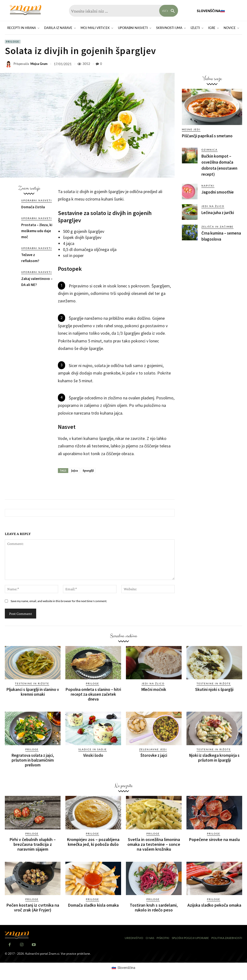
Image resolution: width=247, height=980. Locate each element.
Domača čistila (33, 207)
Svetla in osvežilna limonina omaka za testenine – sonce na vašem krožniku (154, 844)
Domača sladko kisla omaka (93, 905)
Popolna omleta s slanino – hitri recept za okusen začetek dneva (93, 694)
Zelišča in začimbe (217, 227)
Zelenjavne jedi (153, 749)
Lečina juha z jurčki (218, 213)
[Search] (169, 11)
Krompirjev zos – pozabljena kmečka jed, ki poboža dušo (93, 842)
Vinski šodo (93, 755)
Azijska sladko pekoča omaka (214, 905)
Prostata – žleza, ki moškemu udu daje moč (37, 231)
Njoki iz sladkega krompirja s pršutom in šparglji (214, 758)
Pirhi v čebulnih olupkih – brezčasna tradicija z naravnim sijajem (33, 844)
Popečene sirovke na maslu (214, 839)
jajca (75, 470)
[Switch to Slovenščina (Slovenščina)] (123, 968)
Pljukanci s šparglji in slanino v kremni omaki (33, 692)
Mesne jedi (191, 129)
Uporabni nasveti (37, 200)
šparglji (88, 470)
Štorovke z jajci (154, 755)
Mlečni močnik (154, 689)
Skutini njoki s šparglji (214, 689)
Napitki (208, 186)
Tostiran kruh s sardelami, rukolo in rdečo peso (154, 907)
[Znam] (25, 10)
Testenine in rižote (32, 683)
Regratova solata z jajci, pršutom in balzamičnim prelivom (33, 760)
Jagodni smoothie (218, 192)
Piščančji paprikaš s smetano (207, 136)
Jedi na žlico (213, 206)
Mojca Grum (39, 64)
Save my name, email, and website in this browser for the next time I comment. (59, 601)
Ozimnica (209, 150)
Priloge (13, 42)
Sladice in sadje (93, 749)
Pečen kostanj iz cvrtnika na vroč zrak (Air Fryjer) (33, 907)
